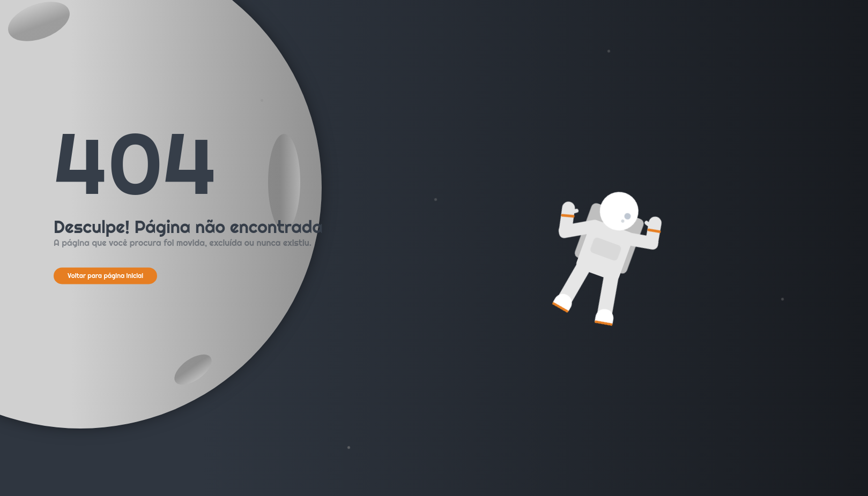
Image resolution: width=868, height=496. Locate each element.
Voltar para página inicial (105, 276)
